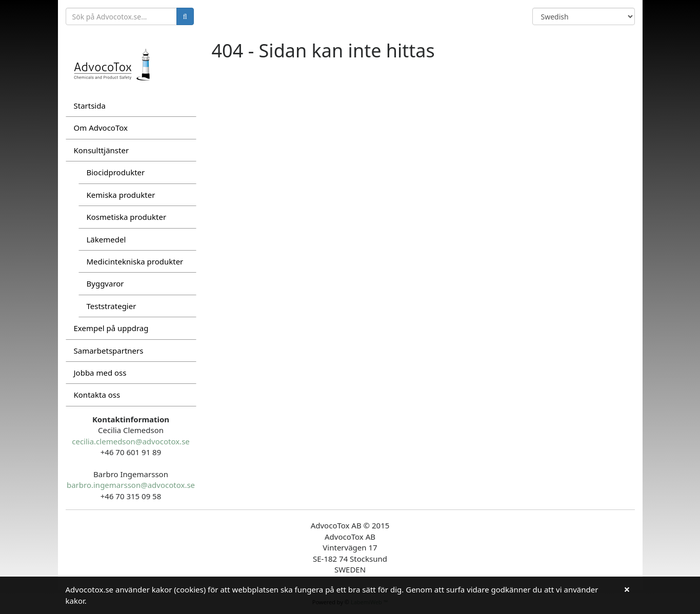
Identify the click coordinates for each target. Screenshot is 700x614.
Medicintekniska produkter (135, 261)
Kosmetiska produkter (127, 217)
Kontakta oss (97, 395)
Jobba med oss (100, 373)
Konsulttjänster (102, 150)
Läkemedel (106, 239)
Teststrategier (112, 306)
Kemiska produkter (121, 195)
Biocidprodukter (116, 172)
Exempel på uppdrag (111, 328)
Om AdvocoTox (101, 128)
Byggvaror (105, 283)
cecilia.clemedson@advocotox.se (131, 441)
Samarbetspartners (109, 351)
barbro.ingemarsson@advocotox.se (131, 485)
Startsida (90, 106)
